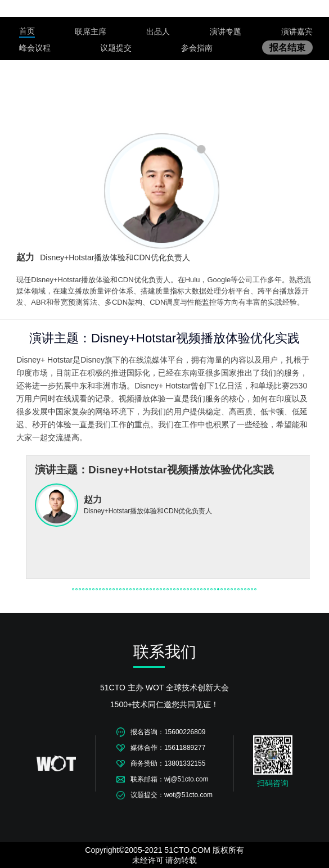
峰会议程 (35, 48)
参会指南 (197, 48)
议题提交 (116, 48)
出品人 (158, 31)
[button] (73, 589)
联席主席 (91, 31)
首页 (27, 31)
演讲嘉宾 (297, 31)
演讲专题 (226, 31)
